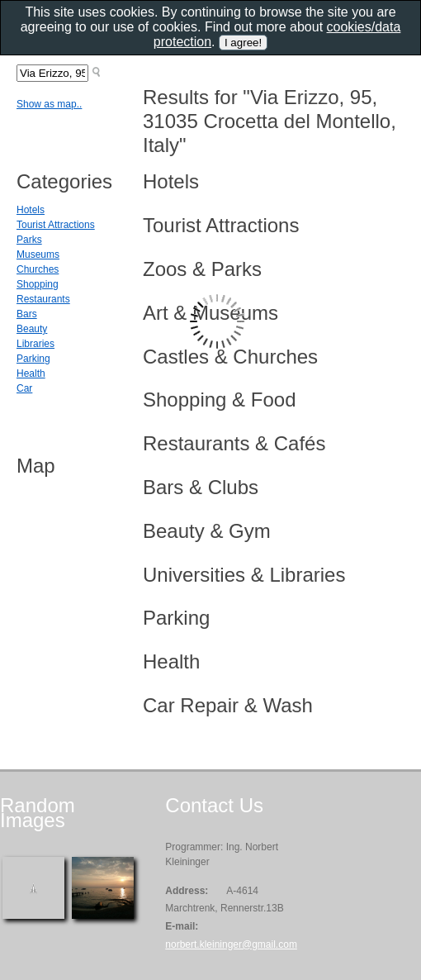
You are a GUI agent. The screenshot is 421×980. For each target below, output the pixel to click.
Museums (38, 255)
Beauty (32, 329)
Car (24, 388)
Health (31, 373)
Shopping (38, 284)
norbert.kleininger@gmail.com (231, 944)
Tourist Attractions (56, 225)
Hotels (31, 210)
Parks (29, 240)
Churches (38, 269)
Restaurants (43, 299)
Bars (27, 314)
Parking (33, 359)
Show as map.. (49, 104)
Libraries (35, 344)
